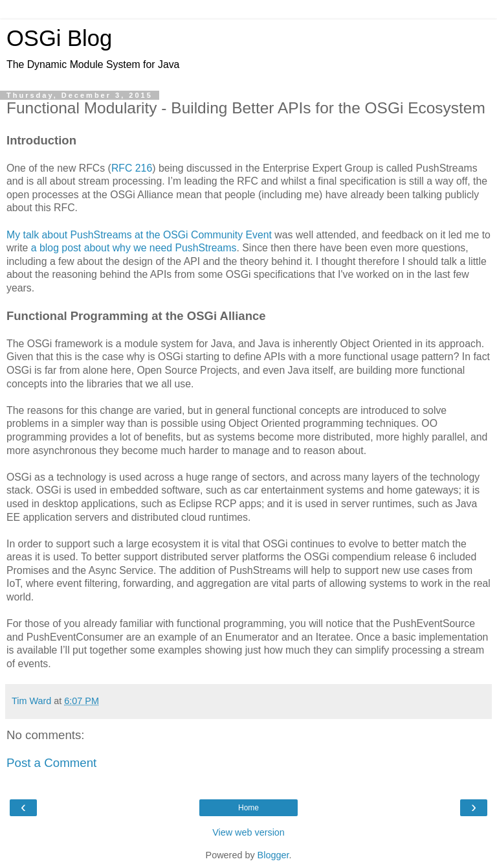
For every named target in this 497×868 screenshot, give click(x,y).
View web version (248, 832)
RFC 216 (132, 168)
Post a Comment (51, 763)
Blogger (273, 855)
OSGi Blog (59, 38)
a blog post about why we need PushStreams (134, 248)
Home (248, 808)
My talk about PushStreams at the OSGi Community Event (139, 235)
